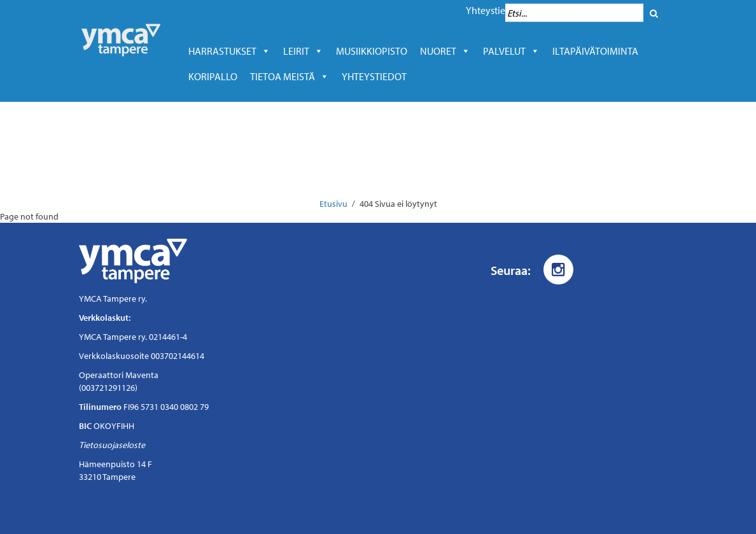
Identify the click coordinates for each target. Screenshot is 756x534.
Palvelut (511, 51)
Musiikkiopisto (375, 51)
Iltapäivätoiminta (595, 51)
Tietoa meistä (290, 76)
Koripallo (213, 76)
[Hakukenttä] (574, 13)
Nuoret (445, 51)
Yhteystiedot (493, 10)
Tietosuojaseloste (112, 445)
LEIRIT (303, 51)
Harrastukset (229, 51)
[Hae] (654, 13)
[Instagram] (558, 270)
